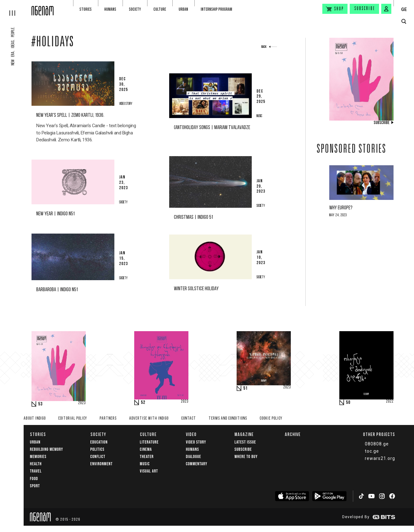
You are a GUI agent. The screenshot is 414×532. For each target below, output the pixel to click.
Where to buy (246, 457)
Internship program (216, 9)
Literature (149, 442)
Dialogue (194, 457)
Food (34, 479)
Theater (147, 457)
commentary (197, 464)
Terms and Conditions (228, 419)
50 (348, 403)
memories (38, 457)
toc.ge (372, 451)
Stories (86, 9)
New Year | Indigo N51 (55, 214)
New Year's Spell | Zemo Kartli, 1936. (70, 115)
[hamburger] (16, 8)
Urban (183, 9)
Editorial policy (73, 419)
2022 (390, 402)
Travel (36, 471)
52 (143, 403)
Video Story (196, 442)
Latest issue (245, 442)
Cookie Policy (271, 419)
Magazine (244, 434)
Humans (110, 9)
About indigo (35, 419)
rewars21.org (380, 458)
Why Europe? (341, 208)
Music (145, 464)
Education (99, 442)
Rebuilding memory (46, 449)
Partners (108, 419)
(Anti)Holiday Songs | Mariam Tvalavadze (212, 128)
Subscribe (365, 9)
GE (404, 9)
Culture (160, 9)
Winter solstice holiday (196, 289)
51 (245, 388)
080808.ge (377, 444)
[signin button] (386, 9)
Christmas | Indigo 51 (193, 217)
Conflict (98, 457)
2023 (82, 403)
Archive (293, 434)
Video (191, 434)
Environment (102, 464)
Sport (35, 486)
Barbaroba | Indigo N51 (57, 290)
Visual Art (149, 471)
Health (36, 464)
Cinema (146, 449)
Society (135, 9)
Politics (98, 449)
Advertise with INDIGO (149, 419)
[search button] (404, 22)
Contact (189, 419)
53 (40, 404)
